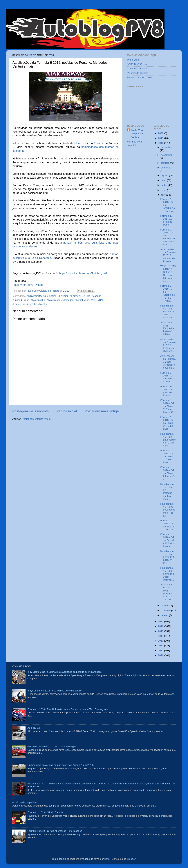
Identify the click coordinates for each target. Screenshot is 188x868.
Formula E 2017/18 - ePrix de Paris (167, 220)
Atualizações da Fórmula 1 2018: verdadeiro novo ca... (168, 362)
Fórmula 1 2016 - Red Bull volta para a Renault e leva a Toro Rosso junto (68, 709)
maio (164, 190)
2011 (161, 650)
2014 (161, 636)
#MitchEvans (82, 300)
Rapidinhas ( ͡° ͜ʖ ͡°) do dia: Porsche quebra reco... (167, 492)
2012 (161, 646)
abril (164, 195)
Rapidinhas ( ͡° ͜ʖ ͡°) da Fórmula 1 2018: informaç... (167, 312)
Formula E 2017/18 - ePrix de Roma (167, 391)
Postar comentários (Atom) (37, 419)
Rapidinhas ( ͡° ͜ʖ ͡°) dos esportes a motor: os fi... (167, 510)
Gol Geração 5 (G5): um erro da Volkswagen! (52, 746)
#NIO (93, 300)
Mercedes (80, 143)
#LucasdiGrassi (21, 300)
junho (164, 185)
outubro (166, 163)
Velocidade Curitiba (138, 73)
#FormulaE (76, 296)
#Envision (63, 296)
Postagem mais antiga (102, 411)
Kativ (107, 859)
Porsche (99, 143)
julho (164, 180)
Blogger (131, 859)
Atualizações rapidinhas (25, 802)
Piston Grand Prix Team (140, 77)
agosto (165, 176)
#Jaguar (96, 296)
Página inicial (67, 411)
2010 (161, 655)
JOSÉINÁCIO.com (137, 64)
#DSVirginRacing (36, 296)
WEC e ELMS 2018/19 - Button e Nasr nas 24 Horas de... (168, 274)
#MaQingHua (38, 300)
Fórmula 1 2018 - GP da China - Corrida (167, 377)
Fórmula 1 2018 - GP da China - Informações (168, 473)
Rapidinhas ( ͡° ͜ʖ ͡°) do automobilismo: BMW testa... (168, 440)
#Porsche (32, 304)
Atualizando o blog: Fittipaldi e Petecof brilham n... (168, 328)
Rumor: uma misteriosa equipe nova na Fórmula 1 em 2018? (61, 765)
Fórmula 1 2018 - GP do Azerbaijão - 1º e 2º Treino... (168, 293)
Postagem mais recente (30, 411)
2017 (161, 621)
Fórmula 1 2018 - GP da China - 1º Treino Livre (167, 457)
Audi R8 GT (34, 728)
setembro (166, 168)
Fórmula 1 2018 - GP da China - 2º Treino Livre (167, 423)
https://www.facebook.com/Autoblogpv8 (83, 273)
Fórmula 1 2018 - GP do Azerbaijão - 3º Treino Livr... (168, 237)
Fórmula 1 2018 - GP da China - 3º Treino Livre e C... (168, 406)
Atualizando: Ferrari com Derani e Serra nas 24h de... (167, 592)
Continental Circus (137, 69)
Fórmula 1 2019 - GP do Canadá (45, 812)
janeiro (165, 615)
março (165, 606)
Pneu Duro (133, 60)
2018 (161, 143)
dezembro (167, 147)
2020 (161, 133)
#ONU (101, 300)
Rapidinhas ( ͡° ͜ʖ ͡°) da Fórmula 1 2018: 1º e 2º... (167, 557)
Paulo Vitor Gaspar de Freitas (137, 134)
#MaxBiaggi (54, 300)
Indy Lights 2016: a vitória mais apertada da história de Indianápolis (64, 672)
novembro (167, 155)
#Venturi (43, 304)
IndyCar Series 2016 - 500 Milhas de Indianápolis (54, 691)
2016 (161, 626)
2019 (161, 138)
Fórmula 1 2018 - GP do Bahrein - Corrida (168, 525)
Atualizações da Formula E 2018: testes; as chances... (168, 345)
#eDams (52, 296)
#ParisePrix (19, 304)
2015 (161, 631)
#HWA (87, 296)
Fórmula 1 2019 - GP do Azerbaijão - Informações (55, 831)
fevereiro (166, 611)
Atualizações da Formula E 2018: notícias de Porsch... (168, 255)
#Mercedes (67, 300)
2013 (161, 641)
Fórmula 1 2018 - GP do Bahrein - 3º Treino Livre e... (168, 540)
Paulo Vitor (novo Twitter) (28, 285)
